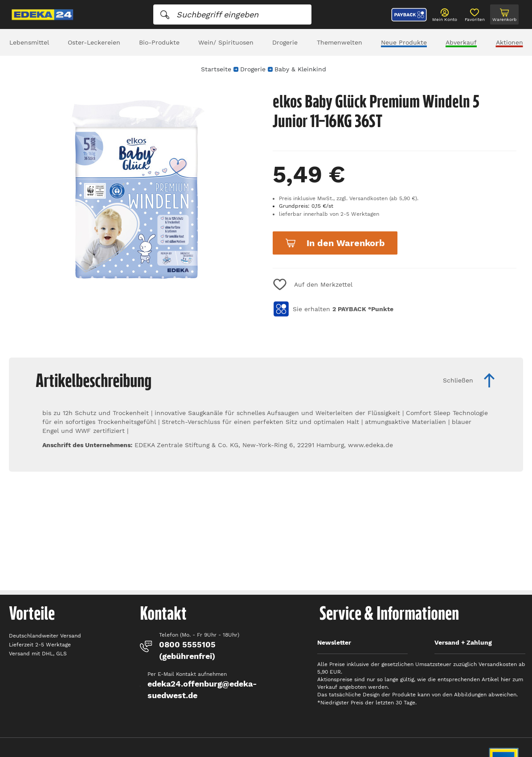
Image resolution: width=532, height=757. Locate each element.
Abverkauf (461, 42)
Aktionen (509, 42)
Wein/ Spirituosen (226, 42)
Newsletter (334, 642)
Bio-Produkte (159, 42)
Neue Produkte (404, 42)
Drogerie (285, 42)
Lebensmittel (29, 42)
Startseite (216, 69)
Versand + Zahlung (463, 642)
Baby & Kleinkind (300, 69)
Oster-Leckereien (94, 42)
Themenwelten (340, 42)
